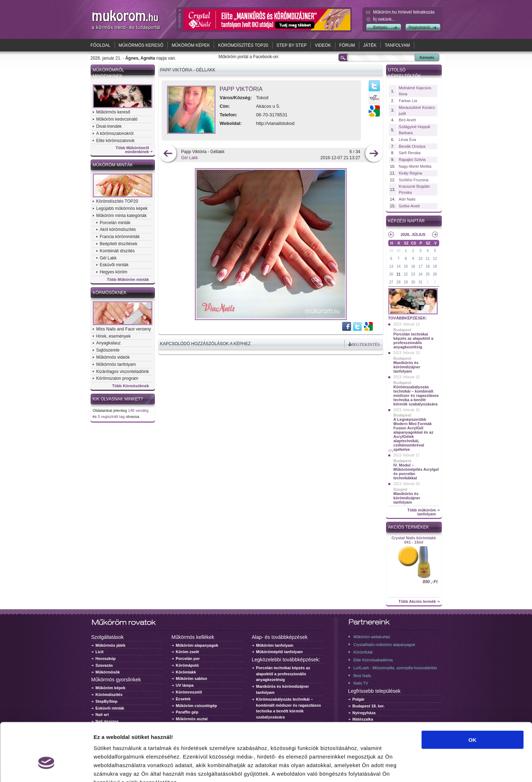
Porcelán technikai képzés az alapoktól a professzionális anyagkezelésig (414, 340)
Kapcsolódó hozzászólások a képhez (206, 344)
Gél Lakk (108, 258)
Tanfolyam (397, 45)
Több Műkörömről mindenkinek (132, 150)
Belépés (380, 27)
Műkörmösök (108, 672)
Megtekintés (365, 344)
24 (420, 274)
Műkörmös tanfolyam (116, 364)
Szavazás (104, 665)
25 (428, 274)
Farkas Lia (408, 101)
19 (435, 266)
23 (413, 274)
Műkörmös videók (113, 357)
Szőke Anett (409, 206)
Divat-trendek (109, 126)
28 (398, 282)
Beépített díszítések (119, 244)
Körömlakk (186, 672)
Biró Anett (407, 120)
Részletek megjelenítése (406, 768)
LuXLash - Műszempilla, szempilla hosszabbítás (395, 668)
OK (473, 697)
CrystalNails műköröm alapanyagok (384, 645)
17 (420, 266)
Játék (370, 45)
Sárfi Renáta (410, 153)
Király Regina (411, 173)
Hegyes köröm (114, 272)
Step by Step (292, 45)
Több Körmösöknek (130, 386)
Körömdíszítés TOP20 (243, 45)
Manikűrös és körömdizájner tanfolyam (407, 367)
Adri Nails (407, 199)
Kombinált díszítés (117, 251)
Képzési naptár (407, 221)
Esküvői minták (114, 265)
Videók (323, 45)
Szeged (401, 489)
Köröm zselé (188, 652)
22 (406, 274)
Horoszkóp (106, 659)
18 (428, 266)
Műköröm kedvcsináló (117, 119)
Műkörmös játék (111, 645)
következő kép (374, 154)
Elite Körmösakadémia (373, 660)
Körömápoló (188, 665)
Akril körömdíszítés (118, 229)
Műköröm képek (191, 45)
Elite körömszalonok (115, 141)
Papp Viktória (241, 89)
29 (391, 251)
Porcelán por (188, 659)
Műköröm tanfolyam (275, 645)
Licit (100, 652)
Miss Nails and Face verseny (124, 329)
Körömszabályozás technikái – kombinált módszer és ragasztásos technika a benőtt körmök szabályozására (416, 395)
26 (435, 274)
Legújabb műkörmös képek (122, 208)
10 (420, 259)
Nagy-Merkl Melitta (415, 166)
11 (428, 259)
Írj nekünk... (384, 19)
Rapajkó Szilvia (412, 160)
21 (398, 274)
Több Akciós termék (417, 602)
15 (406, 266)
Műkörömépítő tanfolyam (280, 652)
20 (391, 274)
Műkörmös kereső (141, 45)
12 (435, 259)
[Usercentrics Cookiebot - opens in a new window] (46, 768)
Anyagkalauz (109, 343)
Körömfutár (363, 652)
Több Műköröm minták (128, 280)
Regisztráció (419, 27)
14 (398, 266)
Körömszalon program (117, 378)
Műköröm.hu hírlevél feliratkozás (404, 12)
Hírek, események (114, 336)
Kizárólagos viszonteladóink (123, 372)
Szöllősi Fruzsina (414, 180)
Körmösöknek (110, 293)
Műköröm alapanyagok (197, 645)
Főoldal (101, 45)
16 (413, 266)
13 (391, 266)
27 (391, 282)
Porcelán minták (115, 223)
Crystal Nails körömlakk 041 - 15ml (414, 540)
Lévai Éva (407, 140)
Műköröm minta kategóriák (121, 216)
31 (420, 282)
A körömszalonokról (115, 133)
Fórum (347, 45)
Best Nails (363, 676)
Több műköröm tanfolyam (421, 512)
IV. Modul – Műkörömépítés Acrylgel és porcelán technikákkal (416, 471)
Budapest (402, 330)
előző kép (168, 154)
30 (398, 251)
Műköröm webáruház (372, 637)
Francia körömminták (120, 237)
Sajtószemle (108, 350)
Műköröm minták (113, 165)
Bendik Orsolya (412, 146)
